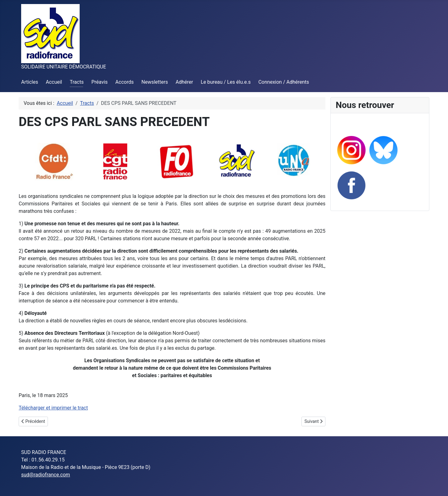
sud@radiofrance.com (46, 475)
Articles (30, 82)
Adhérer (184, 82)
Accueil (54, 82)
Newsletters (155, 82)
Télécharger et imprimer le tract (53, 408)
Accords (125, 82)
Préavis (100, 82)
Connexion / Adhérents (284, 82)
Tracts (77, 82)
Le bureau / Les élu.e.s (226, 82)
